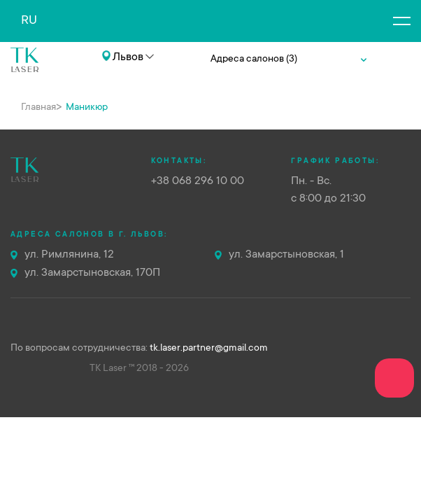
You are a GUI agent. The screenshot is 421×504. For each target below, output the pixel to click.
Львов (128, 57)
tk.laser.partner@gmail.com (209, 349)
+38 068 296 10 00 (72, 78)
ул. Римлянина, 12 (69, 255)
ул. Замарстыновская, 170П (92, 273)
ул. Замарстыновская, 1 (286, 255)
